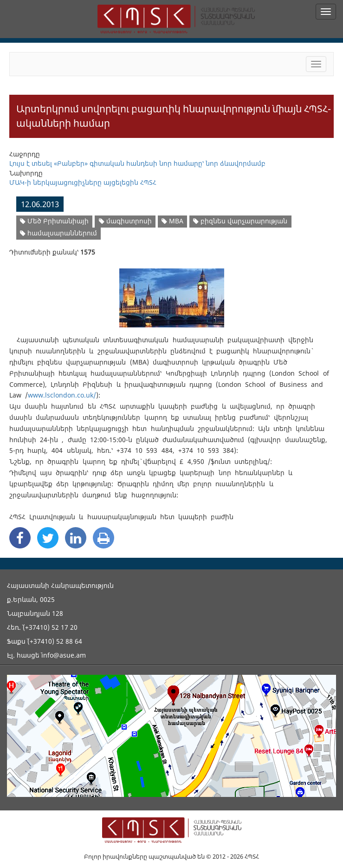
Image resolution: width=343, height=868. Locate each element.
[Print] (104, 538)
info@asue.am (64, 655)
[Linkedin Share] (76, 538)
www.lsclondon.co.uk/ (62, 395)
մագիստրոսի (125, 221)
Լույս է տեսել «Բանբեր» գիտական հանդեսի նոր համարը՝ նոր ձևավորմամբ (137, 163)
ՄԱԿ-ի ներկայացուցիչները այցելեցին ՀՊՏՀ (83, 182)
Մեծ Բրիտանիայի (54, 221)
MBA (172, 221)
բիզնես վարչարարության (240, 221)
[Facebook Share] (20, 538)
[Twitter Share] (48, 538)
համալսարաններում (58, 233)
